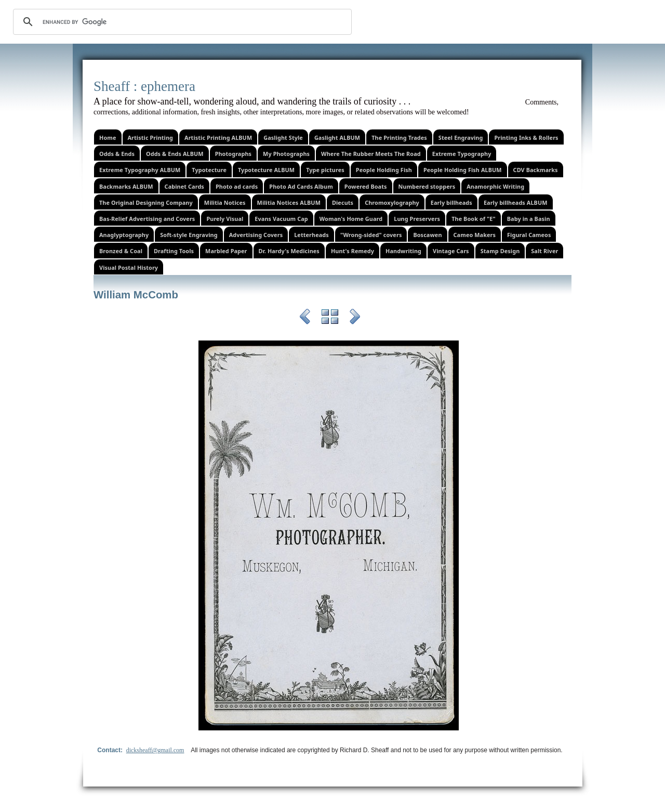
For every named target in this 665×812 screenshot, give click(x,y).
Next (355, 318)
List (330, 318)
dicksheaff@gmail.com (155, 750)
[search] (181, 22)
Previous (305, 318)
